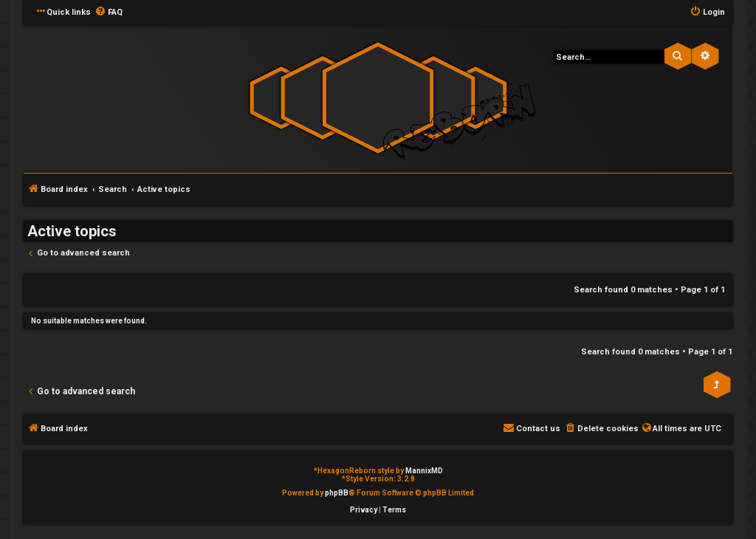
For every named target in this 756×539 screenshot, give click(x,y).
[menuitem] (109, 13)
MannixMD (424, 471)
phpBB (337, 493)
